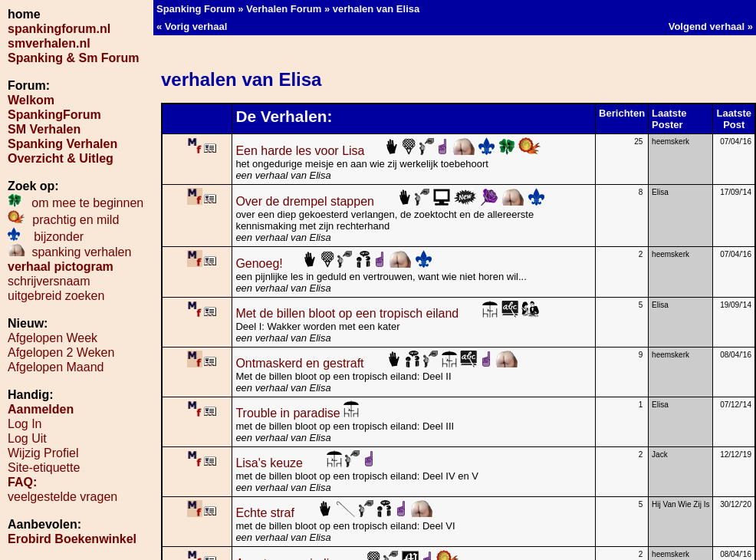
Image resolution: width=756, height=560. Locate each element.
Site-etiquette (44, 468)
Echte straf (334, 513)
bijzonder (46, 237)
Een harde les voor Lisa (388, 151)
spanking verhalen (69, 252)
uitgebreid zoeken (56, 296)
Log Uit (27, 438)
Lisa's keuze (304, 463)
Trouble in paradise (297, 413)
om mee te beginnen (76, 203)
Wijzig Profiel (43, 453)
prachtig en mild (63, 220)
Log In (25, 424)
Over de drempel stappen (390, 201)
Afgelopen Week (53, 338)
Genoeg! (334, 264)
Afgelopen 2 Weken (61, 352)
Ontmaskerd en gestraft (377, 363)
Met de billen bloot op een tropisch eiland (387, 313)
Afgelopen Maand (56, 367)
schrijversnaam (49, 281)
